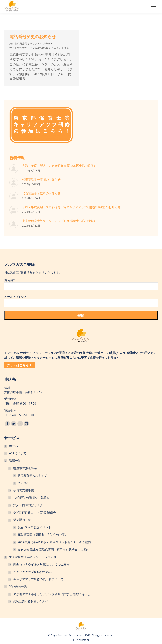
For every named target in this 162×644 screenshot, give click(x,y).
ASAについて (18, 453)
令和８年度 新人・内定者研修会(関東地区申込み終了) (59, 166)
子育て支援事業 (24, 490)
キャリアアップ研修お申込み (32, 572)
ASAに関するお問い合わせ (31, 601)
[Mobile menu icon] (154, 6)
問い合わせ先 (18, 587)
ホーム (13, 446)
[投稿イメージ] (14, 169)
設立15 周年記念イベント (34, 527)
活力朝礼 (23, 483)
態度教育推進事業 (25, 468)
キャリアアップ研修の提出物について (38, 579)
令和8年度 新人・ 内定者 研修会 (35, 512)
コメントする (62, 48)
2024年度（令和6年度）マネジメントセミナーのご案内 (54, 542)
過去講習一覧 (22, 520)
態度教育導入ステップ (32, 475)
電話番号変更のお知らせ (33, 37)
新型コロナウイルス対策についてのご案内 (41, 564)
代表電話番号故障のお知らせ (41, 193)
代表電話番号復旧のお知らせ (41, 179)
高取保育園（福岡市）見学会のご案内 (43, 535)
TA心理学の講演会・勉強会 (31, 498)
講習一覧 (15, 461)
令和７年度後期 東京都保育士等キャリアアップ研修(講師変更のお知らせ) (72, 207)
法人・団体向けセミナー (30, 505)
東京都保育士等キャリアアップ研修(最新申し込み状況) (59, 221)
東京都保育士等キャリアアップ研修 (30, 44)
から (20, 48)
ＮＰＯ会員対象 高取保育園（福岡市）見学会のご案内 (53, 549)
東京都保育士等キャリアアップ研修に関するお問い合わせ (52, 594)
